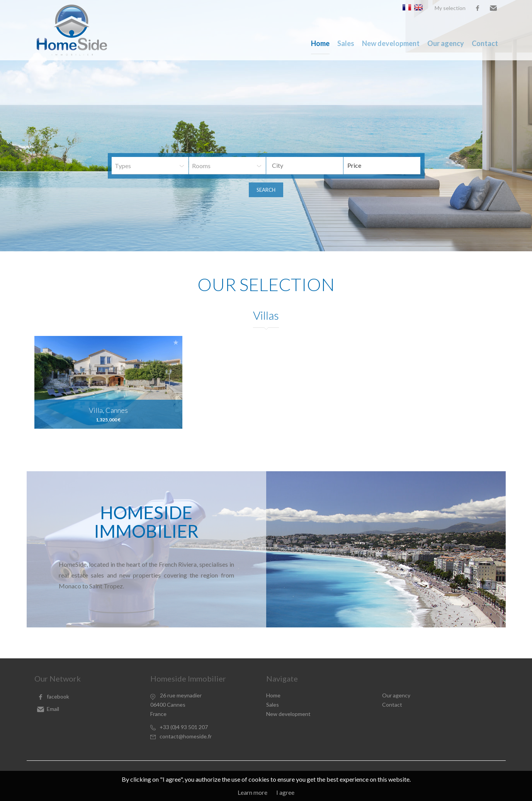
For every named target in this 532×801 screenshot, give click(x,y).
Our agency (446, 43)
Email (493, 8)
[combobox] (305, 166)
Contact (485, 43)
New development (391, 43)
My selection (450, 8)
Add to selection (176, 342)
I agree (285, 792)
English (418, 7)
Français (407, 7)
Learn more (252, 792)
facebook (478, 8)
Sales (346, 43)
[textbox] (311, 165)
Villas (266, 315)
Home (320, 43)
